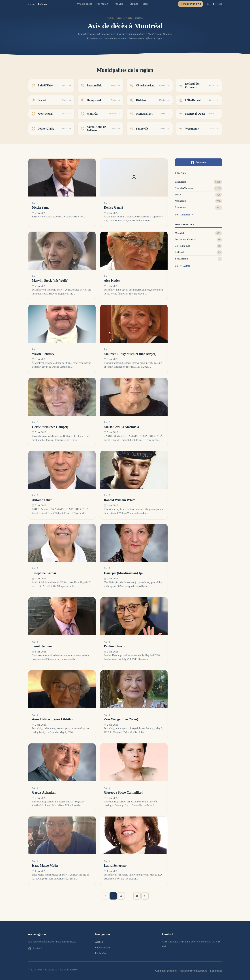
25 (137, 896)
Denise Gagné (114, 208)
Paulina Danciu (115, 646)
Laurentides (181, 207)
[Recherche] (208, 4)
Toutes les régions (124, 18)
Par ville (120, 4)
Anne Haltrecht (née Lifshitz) (52, 719)
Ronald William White (120, 500)
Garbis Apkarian (44, 793)
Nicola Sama (41, 208)
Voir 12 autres (184, 215)
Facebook (198, 162)
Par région (103, 4)
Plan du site (216, 971)
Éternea (134, 4)
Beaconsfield (181, 259)
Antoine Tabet (42, 500)
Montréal (180, 233)
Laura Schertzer (115, 866)
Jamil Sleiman (42, 646)
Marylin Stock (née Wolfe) (50, 281)
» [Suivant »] (145, 896)
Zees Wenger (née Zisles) (121, 719)
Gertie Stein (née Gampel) (50, 427)
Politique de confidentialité (193, 971)
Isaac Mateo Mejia (45, 866)
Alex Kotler (112, 281)
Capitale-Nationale (184, 188)
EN (220, 4)
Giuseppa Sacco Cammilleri (123, 793)
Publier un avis (191, 4)
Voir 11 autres (184, 266)
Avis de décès (85, 4)
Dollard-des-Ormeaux (186, 240)
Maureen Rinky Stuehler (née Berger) (130, 354)
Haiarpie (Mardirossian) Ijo (123, 573)
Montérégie (181, 201)
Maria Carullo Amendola (121, 427)
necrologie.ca (38, 4)
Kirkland (179, 252)
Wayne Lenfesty (43, 354)
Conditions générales (166, 971)
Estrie (178, 195)
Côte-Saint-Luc (183, 246)
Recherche (100, 953)
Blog (145, 4)
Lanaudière (180, 182)
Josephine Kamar (44, 573)
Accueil (110, 18)
